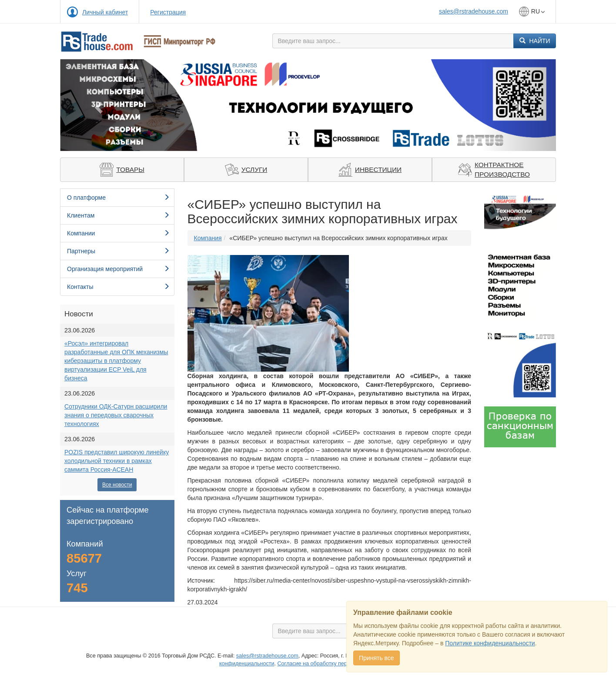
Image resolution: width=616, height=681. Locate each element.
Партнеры (118, 251)
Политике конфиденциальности (490, 643)
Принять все (377, 658)
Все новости (117, 485)
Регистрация (168, 12)
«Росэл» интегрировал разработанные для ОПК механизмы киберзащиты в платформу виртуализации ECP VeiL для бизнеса (116, 361)
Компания (208, 238)
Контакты (118, 287)
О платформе (118, 198)
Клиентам (118, 215)
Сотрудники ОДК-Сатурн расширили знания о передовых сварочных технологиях (116, 415)
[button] (97, 105)
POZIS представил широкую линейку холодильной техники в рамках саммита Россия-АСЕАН (117, 461)
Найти (535, 41)
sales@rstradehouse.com (474, 11)
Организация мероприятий (118, 269)
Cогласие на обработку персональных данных (336, 664)
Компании (118, 233)
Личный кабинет (105, 12)
